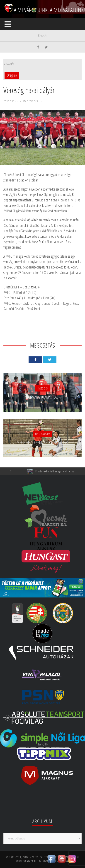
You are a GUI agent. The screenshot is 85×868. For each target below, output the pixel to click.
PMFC (26, 857)
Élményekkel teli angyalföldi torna (58, 471)
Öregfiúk (12, 75)
